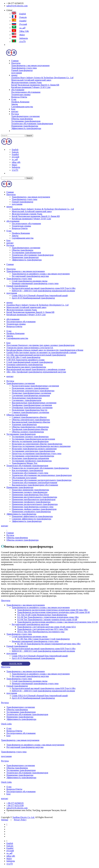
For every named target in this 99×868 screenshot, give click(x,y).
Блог (13, 109)
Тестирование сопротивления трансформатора (33, 456)
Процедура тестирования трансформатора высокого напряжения (41, 446)
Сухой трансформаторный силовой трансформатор (30, 362)
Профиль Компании (20, 102)
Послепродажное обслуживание (26, 92)
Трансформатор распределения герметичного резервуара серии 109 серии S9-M (53, 612)
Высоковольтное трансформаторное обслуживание (35, 485)
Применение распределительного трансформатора (35, 504)
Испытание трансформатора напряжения (30, 458)
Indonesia (20, 38)
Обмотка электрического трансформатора (31, 420)
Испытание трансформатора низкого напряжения (34, 449)
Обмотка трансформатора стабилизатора (30, 427)
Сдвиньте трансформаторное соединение (31, 412)
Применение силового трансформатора (30, 492)
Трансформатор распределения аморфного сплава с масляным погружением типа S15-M (57, 622)
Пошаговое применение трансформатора (30, 490)
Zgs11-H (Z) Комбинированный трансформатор (33, 298)
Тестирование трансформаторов (26, 121)
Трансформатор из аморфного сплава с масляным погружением (41, 274)
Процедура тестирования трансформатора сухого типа (37, 453)
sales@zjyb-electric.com (17, 6)
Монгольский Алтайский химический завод (31, 80)
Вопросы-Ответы (19, 97)
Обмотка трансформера (22, 119)
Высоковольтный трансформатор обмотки (31, 422)
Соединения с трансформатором (26, 400)
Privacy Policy (20, 820)
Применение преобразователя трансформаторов (34, 499)
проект (14, 75)
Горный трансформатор (22, 70)
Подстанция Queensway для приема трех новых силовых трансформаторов (40, 345)
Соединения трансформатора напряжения (31, 395)
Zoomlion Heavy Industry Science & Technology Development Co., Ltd (42, 78)
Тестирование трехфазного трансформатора (32, 461)
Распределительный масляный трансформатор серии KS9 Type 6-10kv (44, 288)
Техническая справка (21, 95)
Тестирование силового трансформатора (30, 437)
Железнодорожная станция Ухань (26, 82)
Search (29, 136)
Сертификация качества (22, 107)
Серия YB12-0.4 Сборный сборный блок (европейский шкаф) (40, 295)
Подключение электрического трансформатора (33, 391)
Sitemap (5, 820)
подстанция (17, 73)
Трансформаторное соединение (25, 116)
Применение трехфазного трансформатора (31, 502)
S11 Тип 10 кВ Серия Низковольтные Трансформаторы (42, 615)
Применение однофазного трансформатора (31, 512)
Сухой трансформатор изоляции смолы (30, 281)
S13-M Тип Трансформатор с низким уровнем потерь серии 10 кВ (47, 620)
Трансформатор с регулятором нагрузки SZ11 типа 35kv (43, 629)
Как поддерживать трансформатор (27, 470)
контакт (15, 111)
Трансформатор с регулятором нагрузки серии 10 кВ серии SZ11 (47, 627)
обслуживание (18, 90)
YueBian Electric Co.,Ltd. (23, 817)
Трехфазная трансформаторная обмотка (30, 429)
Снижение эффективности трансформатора (32, 519)
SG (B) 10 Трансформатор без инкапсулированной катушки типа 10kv (49, 644)
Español (19, 21)
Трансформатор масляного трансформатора (26, 367)
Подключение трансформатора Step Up (30, 410)
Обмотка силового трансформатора (28, 432)
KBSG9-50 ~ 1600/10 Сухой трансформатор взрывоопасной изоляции (43, 291)
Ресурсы (15, 114)
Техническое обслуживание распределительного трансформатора (42, 480)
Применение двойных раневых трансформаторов (34, 509)
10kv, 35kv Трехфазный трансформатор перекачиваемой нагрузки (36, 372)
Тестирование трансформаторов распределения (33, 439)
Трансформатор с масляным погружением (30, 65)
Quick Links (6, 724)
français (19, 17)
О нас (14, 99)
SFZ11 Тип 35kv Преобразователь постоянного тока (41, 632)
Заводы (15, 104)
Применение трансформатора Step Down (30, 495)
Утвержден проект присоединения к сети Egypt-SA (30, 348)
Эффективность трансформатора (26, 128)
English (19, 14)
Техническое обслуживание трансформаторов (32, 124)
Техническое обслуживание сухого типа (30, 473)
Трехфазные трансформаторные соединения (32, 405)
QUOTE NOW (16, 664)
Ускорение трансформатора (24, 424)
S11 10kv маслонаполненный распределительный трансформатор (36, 355)
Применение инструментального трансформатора (34, 497)
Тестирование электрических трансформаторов (33, 451)
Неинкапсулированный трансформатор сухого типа (35, 283)
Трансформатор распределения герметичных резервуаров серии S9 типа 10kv (52, 610)
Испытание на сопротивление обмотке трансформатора (37, 444)
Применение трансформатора (25, 126)
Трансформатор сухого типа (24, 68)
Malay (18, 35)
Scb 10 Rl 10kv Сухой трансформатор (23, 357)
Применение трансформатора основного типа (33, 507)
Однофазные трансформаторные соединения (32, 408)
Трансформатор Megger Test (25, 463)
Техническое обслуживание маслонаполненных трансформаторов (42, 475)
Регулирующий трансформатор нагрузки (30, 276)
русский (19, 24)
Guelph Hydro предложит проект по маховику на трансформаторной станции (41, 352)
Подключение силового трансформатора (30, 388)
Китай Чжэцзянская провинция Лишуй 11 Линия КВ (35, 85)
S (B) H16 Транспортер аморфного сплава (25, 360)
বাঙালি (19, 42)
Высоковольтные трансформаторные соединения (34, 403)
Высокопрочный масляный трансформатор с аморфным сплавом (36, 369)
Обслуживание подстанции (24, 478)
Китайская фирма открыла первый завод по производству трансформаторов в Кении (45, 350)
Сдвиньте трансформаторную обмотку (29, 417)
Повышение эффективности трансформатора (32, 516)
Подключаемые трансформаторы (27, 398)
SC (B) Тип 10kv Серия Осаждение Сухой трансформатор (43, 639)
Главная (15, 61)
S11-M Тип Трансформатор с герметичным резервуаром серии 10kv (48, 617)
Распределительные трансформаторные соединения (35, 386)
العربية (19, 28)
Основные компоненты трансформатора (25, 365)
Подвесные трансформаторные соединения (31, 393)
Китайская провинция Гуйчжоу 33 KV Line (31, 87)
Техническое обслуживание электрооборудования (34, 482)
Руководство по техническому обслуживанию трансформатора (40, 468)
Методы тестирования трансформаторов (30, 441)
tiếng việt (20, 31)
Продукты (16, 63)
